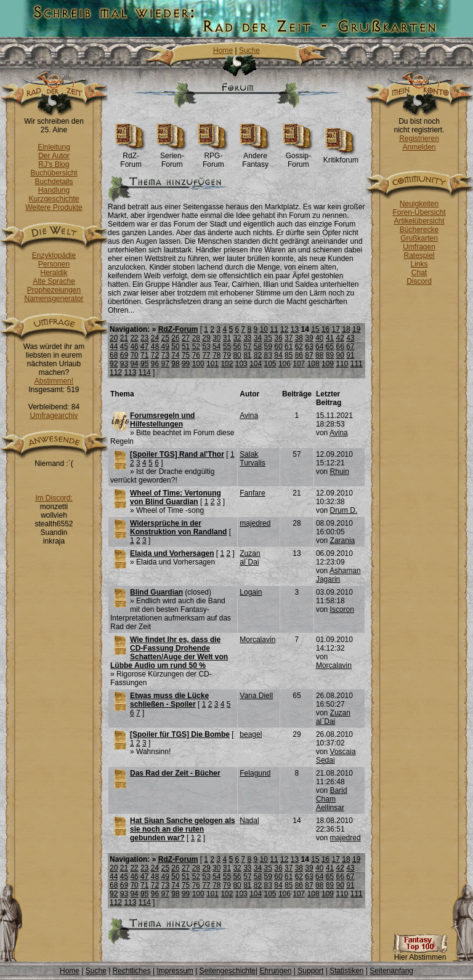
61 (289, 347)
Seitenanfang (391, 971)
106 (285, 364)
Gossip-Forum (298, 157)
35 (268, 338)
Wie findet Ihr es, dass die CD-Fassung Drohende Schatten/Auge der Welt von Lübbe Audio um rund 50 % (169, 653)
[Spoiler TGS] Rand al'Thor (177, 454)
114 (145, 372)
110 (342, 364)
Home (223, 50)
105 (270, 364)
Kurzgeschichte (54, 199)
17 (336, 329)
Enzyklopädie (54, 255)
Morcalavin (257, 640)
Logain (251, 592)
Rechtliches (132, 971)
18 (346, 329)
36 (278, 338)
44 (114, 347)
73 (165, 355)
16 (325, 329)
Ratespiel (419, 255)
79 (227, 355)
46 (134, 347)
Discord (419, 281)
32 (237, 338)
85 (289, 355)
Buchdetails (54, 182)
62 (299, 347)
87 (309, 355)
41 (330, 338)
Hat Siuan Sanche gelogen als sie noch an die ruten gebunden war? (183, 829)
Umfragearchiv (54, 416)
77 (206, 355)
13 (295, 329)
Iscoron (342, 609)
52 (196, 347)
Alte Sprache (54, 281)
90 (340, 355)
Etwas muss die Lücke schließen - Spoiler (169, 700)
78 (216, 355)
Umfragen (419, 247)
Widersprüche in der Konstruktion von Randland (178, 528)
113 (130, 372)
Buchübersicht (54, 173)
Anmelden (419, 147)
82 (258, 355)
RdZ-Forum (131, 157)
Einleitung (54, 147)
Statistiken (346, 971)
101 (212, 364)
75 (186, 355)
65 (330, 347)
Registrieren (419, 139)
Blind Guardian (156, 592)
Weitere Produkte (54, 207)
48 (155, 347)
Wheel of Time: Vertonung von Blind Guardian (176, 497)
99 (186, 364)
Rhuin (340, 472)
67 (350, 347)
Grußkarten (419, 238)
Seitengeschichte (228, 971)
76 (196, 355)
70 (134, 355)
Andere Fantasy (255, 157)
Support (310, 971)
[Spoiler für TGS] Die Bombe (180, 734)
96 (155, 364)
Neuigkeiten (419, 204)
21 (124, 338)
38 (299, 338)
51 (186, 347)
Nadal (249, 821)
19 (356, 329)
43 (350, 338)
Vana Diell (256, 696)
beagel (251, 734)
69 (124, 355)
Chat (419, 273)
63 (309, 347)
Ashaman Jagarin (338, 575)
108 (313, 364)
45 (124, 347)
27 (186, 338)
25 (165, 338)
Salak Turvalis (253, 459)
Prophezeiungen (54, 290)
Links (419, 264)
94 (134, 364)
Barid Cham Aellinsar (332, 799)
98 (175, 364)
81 (247, 355)
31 (227, 338)
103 (241, 364)
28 (196, 338)
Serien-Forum (172, 157)
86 (299, 355)
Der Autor (54, 156)
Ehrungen (275, 971)
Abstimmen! (54, 381)
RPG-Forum (213, 157)
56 (237, 347)
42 (340, 338)
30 (216, 338)
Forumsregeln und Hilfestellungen (162, 420)
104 (256, 364)
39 (309, 338)
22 (134, 338)
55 (227, 347)
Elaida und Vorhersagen (172, 553)
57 (247, 347)
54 (216, 347)
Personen (54, 264)
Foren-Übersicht (419, 212)
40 (319, 338)
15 (315, 329)
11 (274, 329)
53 (206, 347)
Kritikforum (341, 157)
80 (237, 355)
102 (227, 364)
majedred (255, 523)
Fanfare (252, 493)
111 (357, 364)
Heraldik (54, 273)
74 (175, 355)
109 (328, 364)
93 (124, 364)
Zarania (343, 540)
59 (268, 347)
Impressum (175, 971)
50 (175, 347)
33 (247, 338)
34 (258, 338)
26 (175, 338)
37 (289, 338)
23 (144, 338)
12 (284, 329)
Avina (249, 416)
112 (116, 372)
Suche (249, 50)
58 (258, 347)
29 (206, 338)
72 (155, 355)
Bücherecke (419, 230)
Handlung (54, 190)
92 (114, 364)
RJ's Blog (54, 164)
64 (319, 347)
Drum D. (344, 510)
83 (268, 355)
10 (264, 329)
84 (278, 355)
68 (114, 355)
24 (155, 338)
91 (350, 355)
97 (165, 364)
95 (144, 364)
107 (299, 364)
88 (319, 355)
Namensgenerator (54, 299)
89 (330, 355)
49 (165, 347)
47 (144, 347)
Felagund (255, 773)
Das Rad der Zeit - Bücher (175, 773)
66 (340, 347)
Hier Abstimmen (420, 954)
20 (114, 338)
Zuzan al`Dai (250, 558)
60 (278, 347)
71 (144, 355)
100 (198, 364)
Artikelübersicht (419, 221)
